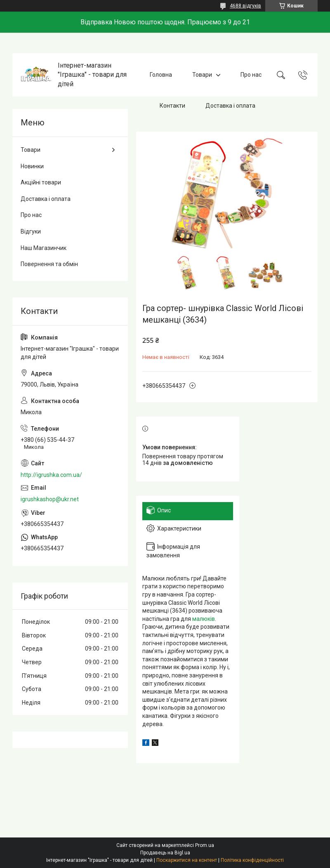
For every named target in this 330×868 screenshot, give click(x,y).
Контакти (172, 106)
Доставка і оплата (230, 106)
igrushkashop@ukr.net (50, 499)
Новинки (32, 166)
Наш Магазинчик (44, 248)
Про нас (251, 75)
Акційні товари (41, 182)
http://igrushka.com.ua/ (51, 475)
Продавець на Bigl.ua (165, 853)
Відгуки (31, 231)
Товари (202, 75)
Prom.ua (205, 845)
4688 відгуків (245, 6)
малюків (204, 619)
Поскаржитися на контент (187, 860)
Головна (161, 75)
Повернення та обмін (49, 264)
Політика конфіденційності (252, 860)
